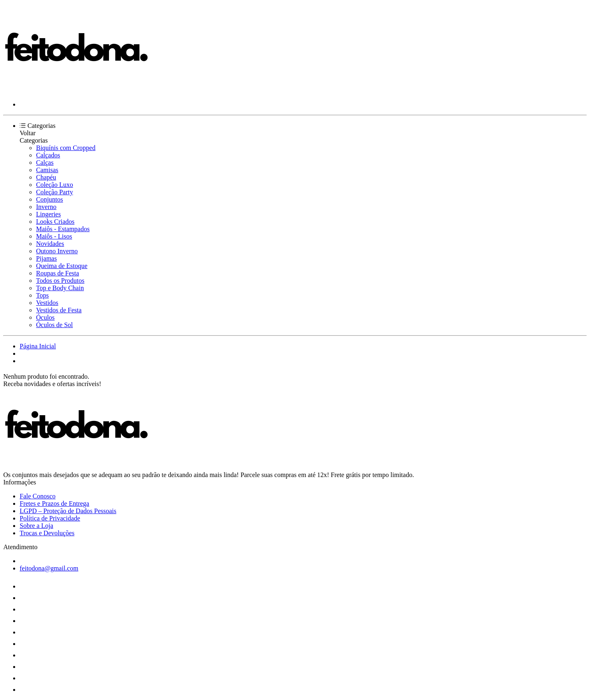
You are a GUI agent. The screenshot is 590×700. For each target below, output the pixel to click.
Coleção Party (54, 192)
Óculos (45, 317)
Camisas (47, 170)
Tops (42, 295)
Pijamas (47, 258)
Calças (45, 162)
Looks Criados (55, 222)
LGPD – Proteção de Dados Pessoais (68, 511)
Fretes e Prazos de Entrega (54, 503)
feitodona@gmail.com (49, 568)
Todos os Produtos (60, 281)
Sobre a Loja (36, 526)
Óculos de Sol (54, 325)
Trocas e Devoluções (47, 533)
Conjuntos (50, 199)
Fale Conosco (38, 496)
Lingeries (48, 214)
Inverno (46, 207)
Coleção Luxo (54, 185)
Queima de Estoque (62, 266)
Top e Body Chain (60, 288)
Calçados (48, 155)
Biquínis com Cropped (66, 148)
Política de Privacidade (50, 518)
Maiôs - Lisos (54, 236)
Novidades (50, 244)
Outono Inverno (57, 251)
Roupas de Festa (58, 273)
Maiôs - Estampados (63, 229)
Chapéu (46, 177)
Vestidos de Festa (59, 310)
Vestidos (47, 303)
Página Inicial (38, 346)
